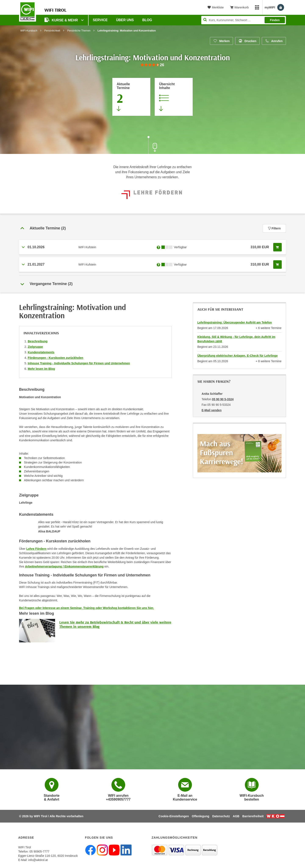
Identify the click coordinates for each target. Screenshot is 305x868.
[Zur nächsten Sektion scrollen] (152, 145)
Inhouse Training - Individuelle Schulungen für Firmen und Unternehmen (79, 363)
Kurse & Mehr (62, 20)
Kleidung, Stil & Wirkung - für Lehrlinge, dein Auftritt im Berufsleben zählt (236, 339)
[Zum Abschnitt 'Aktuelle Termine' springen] (131, 97)
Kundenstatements (41, 352)
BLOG (147, 20)
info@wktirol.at (38, 860)
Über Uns (125, 20)
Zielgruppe (35, 347)
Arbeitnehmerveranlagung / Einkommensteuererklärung (64, 566)
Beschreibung (38, 341)
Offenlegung (201, 816)
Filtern (274, 228)
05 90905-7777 (39, 852)
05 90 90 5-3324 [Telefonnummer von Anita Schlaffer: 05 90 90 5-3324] (223, 399)
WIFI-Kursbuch (29, 31)
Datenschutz (221, 816)
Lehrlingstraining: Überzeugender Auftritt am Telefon (235, 322)
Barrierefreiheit (253, 816)
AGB (236, 816)
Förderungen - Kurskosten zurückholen (55, 358)
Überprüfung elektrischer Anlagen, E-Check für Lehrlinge (238, 356)
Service (100, 20)
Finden (275, 20)
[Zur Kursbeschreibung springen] (174, 97)
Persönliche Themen (79, 31)
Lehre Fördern (36, 549)
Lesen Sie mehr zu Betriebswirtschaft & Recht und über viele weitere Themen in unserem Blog (115, 624)
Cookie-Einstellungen (174, 816)
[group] (152, 65)
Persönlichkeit (52, 31)
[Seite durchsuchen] (244, 20)
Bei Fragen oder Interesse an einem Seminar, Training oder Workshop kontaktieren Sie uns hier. (87, 608)
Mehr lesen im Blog (41, 369)
